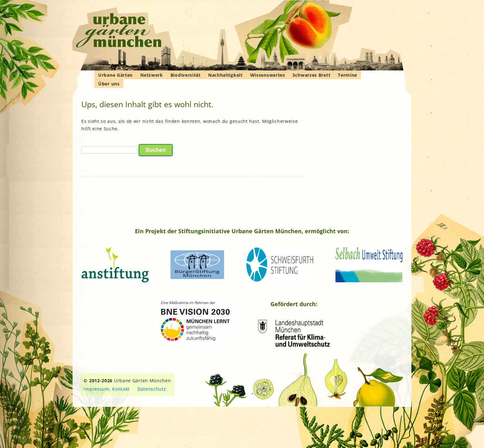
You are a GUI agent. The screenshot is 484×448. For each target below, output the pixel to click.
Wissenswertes (268, 75)
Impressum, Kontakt (107, 389)
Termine (347, 75)
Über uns (109, 84)
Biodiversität (186, 75)
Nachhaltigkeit (225, 75)
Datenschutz (152, 389)
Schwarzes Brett (312, 75)
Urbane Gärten (115, 75)
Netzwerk (152, 75)
